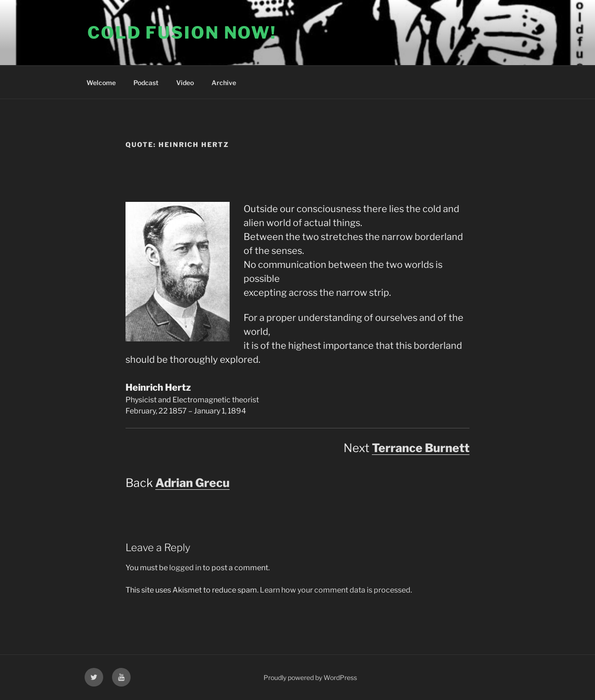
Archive (224, 83)
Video (185, 83)
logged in (185, 568)
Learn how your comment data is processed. (336, 590)
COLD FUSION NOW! (182, 33)
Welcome (101, 83)
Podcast (146, 83)
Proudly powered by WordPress (310, 677)
